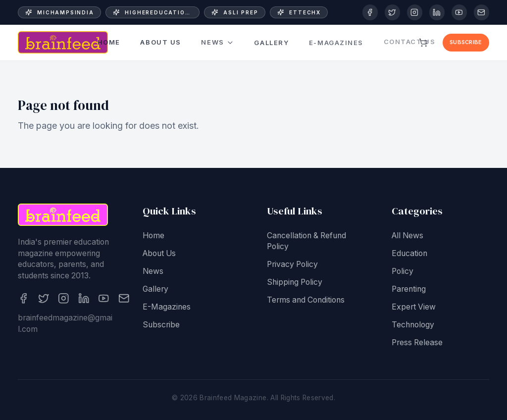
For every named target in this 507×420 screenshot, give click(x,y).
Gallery (271, 40)
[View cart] (424, 43)
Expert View (414, 307)
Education (409, 254)
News (218, 42)
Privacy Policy (292, 265)
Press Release (417, 343)
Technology (413, 325)
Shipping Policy (295, 283)
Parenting (409, 289)
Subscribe (466, 42)
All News (407, 236)
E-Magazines (336, 37)
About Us (160, 43)
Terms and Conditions (306, 301)
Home (109, 43)
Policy (403, 272)
